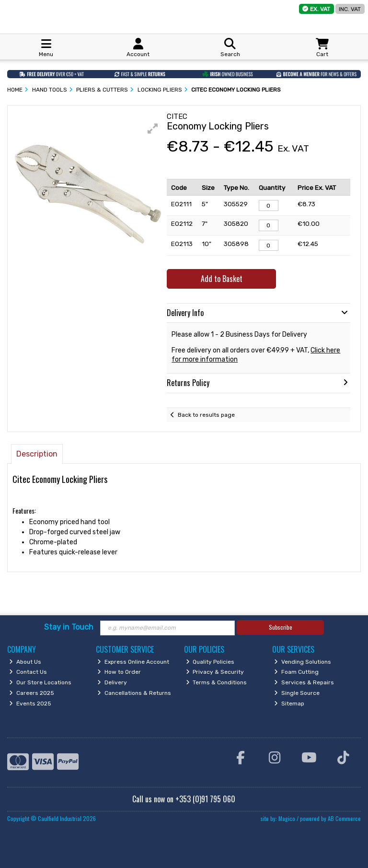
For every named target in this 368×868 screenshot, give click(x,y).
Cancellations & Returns (134, 693)
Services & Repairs (304, 682)
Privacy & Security (215, 672)
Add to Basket (222, 279)
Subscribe (281, 627)
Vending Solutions (303, 662)
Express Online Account (133, 662)
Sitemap (289, 704)
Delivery (112, 682)
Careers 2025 (32, 693)
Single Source (297, 693)
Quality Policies (210, 662)
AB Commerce (344, 818)
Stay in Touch (69, 627)
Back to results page (206, 415)
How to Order (119, 672)
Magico (287, 818)
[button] (153, 129)
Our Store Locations (40, 682)
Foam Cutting (296, 672)
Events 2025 (30, 704)
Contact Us (28, 672)
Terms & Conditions (217, 682)
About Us (25, 662)
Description (37, 454)
